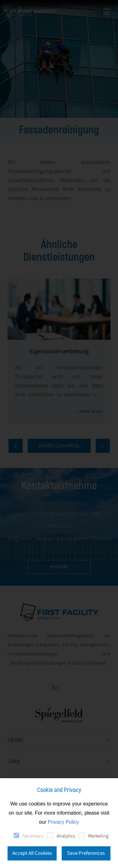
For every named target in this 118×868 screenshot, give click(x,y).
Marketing (98, 836)
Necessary (33, 836)
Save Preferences (86, 853)
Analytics (66, 836)
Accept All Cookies (32, 853)
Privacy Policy (64, 822)
